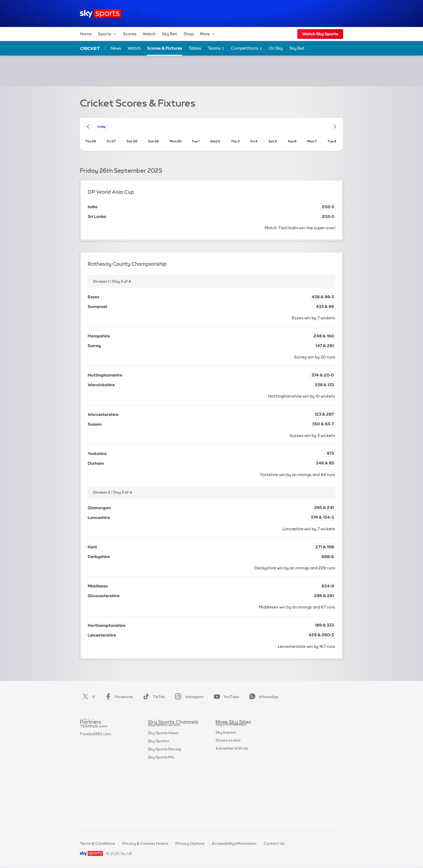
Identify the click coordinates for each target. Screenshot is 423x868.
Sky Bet (170, 34)
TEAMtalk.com (94, 747)
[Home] (100, 14)
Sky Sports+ (159, 803)
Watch (149, 34)
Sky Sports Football (166, 747)
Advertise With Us (232, 795)
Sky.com (224, 730)
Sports (107, 34)
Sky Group (225, 754)
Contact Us (274, 843)
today (101, 126)
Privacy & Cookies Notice (145, 843)
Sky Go (222, 747)
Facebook (118, 697)
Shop (189, 34)
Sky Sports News (163, 795)
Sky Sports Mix (161, 819)
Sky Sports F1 (160, 771)
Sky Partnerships (231, 771)
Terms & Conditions (97, 843)
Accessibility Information (234, 843)
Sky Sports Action (164, 787)
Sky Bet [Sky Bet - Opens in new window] (297, 48)
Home (86, 34)
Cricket (90, 48)
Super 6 (87, 739)
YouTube (225, 697)
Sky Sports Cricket (165, 754)
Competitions (247, 48)
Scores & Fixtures (165, 48)
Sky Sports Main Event (168, 730)
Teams (216, 48)
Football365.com (95, 754)
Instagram (188, 697)
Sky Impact (226, 779)
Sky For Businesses (233, 763)
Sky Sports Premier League (172, 739)
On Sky (276, 48)
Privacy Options (190, 843)
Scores (130, 34)
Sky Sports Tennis (164, 779)
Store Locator (228, 787)
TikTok (153, 697)
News (116, 48)
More (208, 34)
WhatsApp (263, 697)
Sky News (224, 739)
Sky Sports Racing (164, 811)
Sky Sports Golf (162, 763)
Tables (195, 48)
